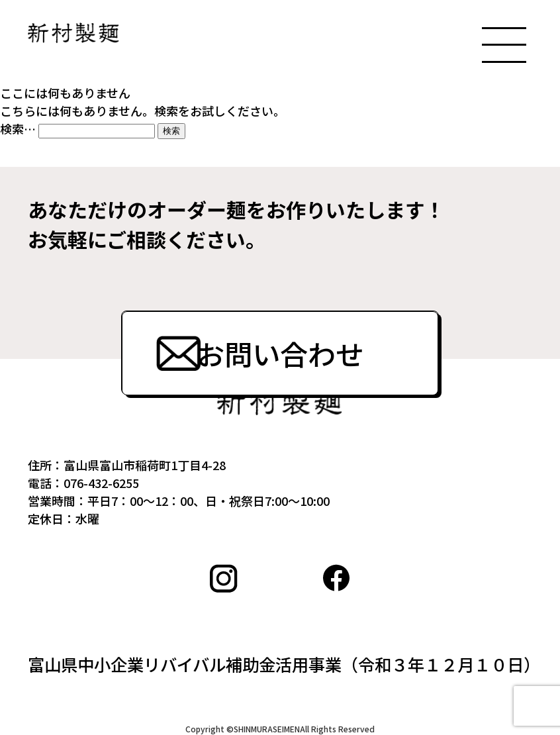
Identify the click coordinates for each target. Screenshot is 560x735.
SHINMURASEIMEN (267, 729)
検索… (18, 128)
